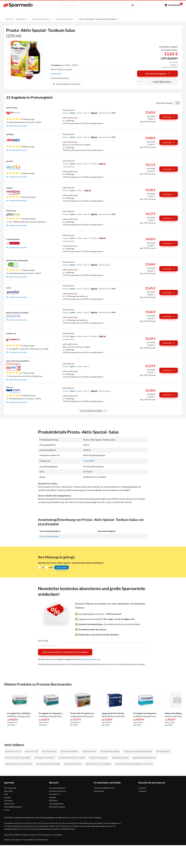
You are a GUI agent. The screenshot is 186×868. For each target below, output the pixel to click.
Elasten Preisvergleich (69, 751)
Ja (43, 567)
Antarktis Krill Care (13, 751)
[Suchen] (132, 5)
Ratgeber (52, 797)
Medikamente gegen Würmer (144, 758)
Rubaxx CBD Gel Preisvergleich (18, 758)
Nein (51, 567)
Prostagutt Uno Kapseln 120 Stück (146, 713)
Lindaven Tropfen (89, 751)
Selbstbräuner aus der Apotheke (98, 764)
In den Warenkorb (162, 82)
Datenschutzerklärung (90, 659)
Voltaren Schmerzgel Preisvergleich (138, 751)
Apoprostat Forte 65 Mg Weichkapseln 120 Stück (114, 713)
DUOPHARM (56, 74)
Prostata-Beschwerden (50, 536)
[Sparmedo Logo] (18, 5)
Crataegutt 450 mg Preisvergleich (72, 758)
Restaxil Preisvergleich (99, 758)
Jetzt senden (62, 567)
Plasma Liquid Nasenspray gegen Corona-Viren (134, 764)
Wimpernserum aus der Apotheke (19, 764)
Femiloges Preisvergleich (44, 758)
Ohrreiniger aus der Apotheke (48, 764)
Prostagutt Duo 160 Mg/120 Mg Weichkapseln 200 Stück (20, 713)
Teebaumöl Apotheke (120, 758)
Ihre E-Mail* (43, 641)
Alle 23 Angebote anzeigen (93, 411)
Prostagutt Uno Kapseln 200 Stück (51, 713)
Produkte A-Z (54, 794)
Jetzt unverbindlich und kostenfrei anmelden (65, 652)
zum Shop (169, 117)
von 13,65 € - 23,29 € (64, 65)
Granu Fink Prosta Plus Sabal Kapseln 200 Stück (83, 713)
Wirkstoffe (53, 800)
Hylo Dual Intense (49, 751)
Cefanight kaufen (163, 751)
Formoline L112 (32, 751)
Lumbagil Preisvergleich (110, 751)
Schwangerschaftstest (73, 764)
